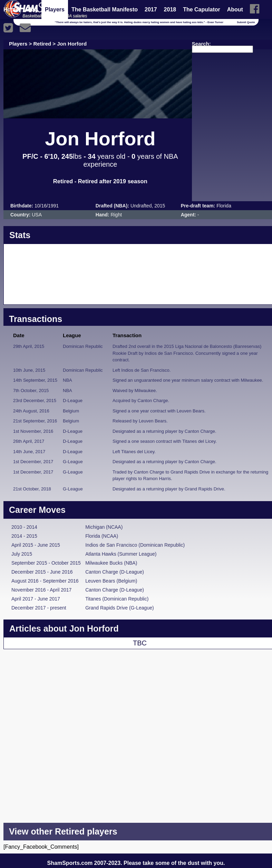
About (235, 9)
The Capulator (202, 9)
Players (55, 9)
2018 (170, 9)
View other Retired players (63, 831)
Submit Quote (246, 22)
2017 (151, 9)
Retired (42, 44)
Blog (32, 9)
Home (11, 9)
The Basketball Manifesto (105, 9)
